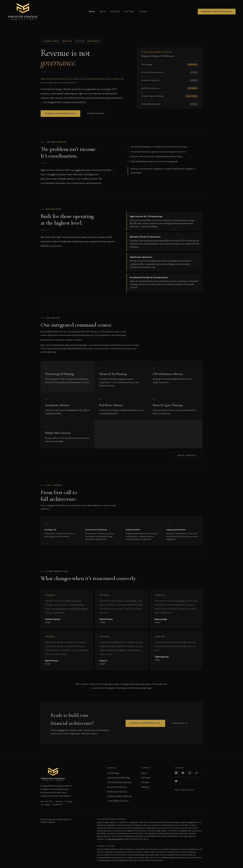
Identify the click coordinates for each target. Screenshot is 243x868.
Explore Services (96, 113)
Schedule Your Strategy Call (217, 11)
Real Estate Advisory (117, 792)
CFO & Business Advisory (120, 782)
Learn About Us (180, 723)
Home (92, 11)
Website (145, 787)
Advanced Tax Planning (118, 778)
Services (115, 11)
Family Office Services (118, 801)
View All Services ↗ (188, 455)
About (103, 11)
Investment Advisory (117, 787)
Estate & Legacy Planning (120, 796)
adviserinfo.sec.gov (115, 839)
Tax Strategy (113, 773)
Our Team (129, 11)
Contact (143, 11)
